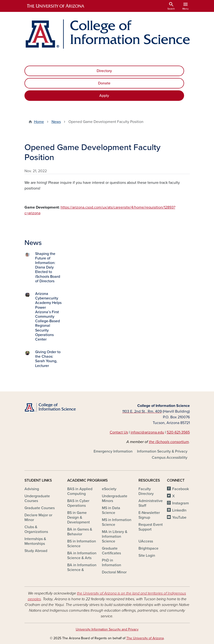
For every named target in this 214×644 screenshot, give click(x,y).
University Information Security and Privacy (107, 629)
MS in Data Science (111, 510)
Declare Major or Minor (38, 517)
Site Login (147, 556)
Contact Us (119, 432)
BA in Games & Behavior (80, 532)
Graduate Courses (40, 508)
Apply (104, 96)
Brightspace (148, 548)
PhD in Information (112, 563)
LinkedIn (179, 510)
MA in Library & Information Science (115, 537)
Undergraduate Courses (37, 498)
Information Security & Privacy (162, 451)
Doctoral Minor (114, 572)
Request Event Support (151, 527)
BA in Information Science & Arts (82, 556)
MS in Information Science (117, 522)
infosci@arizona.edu (147, 432)
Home (39, 122)
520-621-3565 (178, 432)
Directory (104, 71)
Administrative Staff (151, 503)
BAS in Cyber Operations (78, 503)
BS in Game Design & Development (78, 517)
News (56, 122)
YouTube (179, 517)
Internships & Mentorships (35, 541)
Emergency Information (113, 451)
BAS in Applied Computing (80, 491)
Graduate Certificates (111, 551)
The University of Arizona (145, 638)
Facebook (181, 489)
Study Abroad (36, 551)
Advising (32, 489)
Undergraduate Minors (115, 498)
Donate (104, 83)
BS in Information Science (82, 544)
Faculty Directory (146, 491)
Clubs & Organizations (36, 529)
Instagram (181, 503)
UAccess (146, 541)
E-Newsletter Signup (149, 515)
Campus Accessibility (170, 458)
